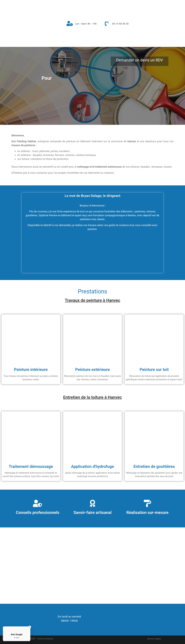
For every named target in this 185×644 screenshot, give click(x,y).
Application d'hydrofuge (93, 466)
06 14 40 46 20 (120, 24)
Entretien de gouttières (154, 466)
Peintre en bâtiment (45, 639)
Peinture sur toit (154, 370)
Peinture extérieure (92, 370)
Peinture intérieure (31, 370)
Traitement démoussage (31, 466)
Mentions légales (154, 639)
